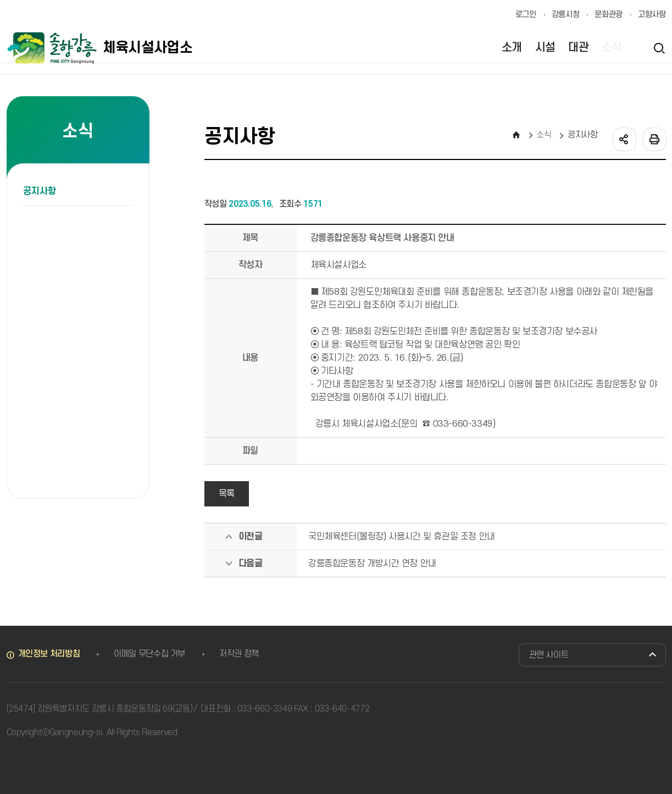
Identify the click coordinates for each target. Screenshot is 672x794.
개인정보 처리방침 (49, 654)
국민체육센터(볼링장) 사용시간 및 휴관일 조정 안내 (402, 537)
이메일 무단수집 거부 (149, 654)
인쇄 (654, 139)
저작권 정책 (239, 654)
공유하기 (624, 139)
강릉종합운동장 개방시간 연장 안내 (372, 564)
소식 (544, 135)
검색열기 (659, 48)
